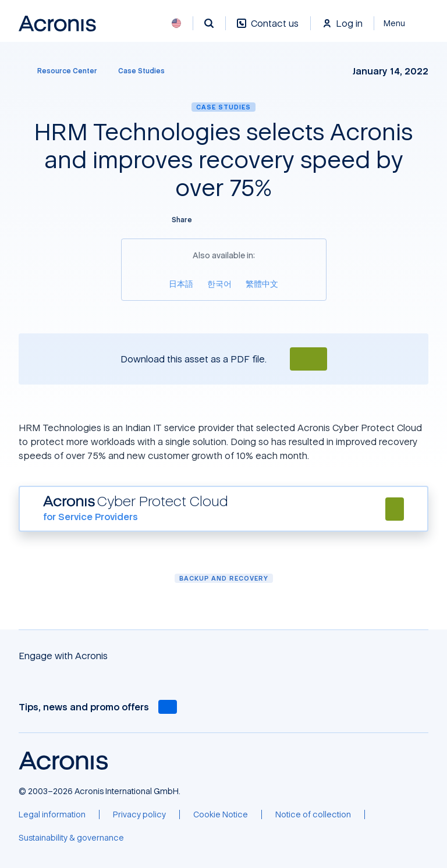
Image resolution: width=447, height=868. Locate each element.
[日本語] (181, 284)
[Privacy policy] (139, 814)
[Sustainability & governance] (71, 838)
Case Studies (223, 107)
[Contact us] (268, 29)
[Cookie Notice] (221, 814)
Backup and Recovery (224, 578)
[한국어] (219, 284)
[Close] (401, 23)
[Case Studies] (141, 71)
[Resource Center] (60, 71)
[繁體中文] (262, 284)
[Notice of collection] (313, 814)
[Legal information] (52, 814)
